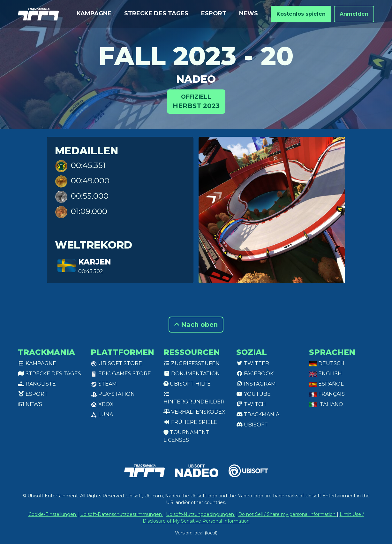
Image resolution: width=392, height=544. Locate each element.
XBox (102, 404)
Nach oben (196, 325)
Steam (104, 384)
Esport (214, 13)
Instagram (256, 384)
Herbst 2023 (196, 101)
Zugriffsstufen (192, 363)
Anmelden (354, 14)
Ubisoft (252, 425)
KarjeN (95, 262)
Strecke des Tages (156, 13)
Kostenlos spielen (301, 14)
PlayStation (113, 394)
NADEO (196, 79)
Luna (102, 414)
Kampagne (94, 13)
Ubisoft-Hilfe (187, 384)
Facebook (255, 374)
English (325, 374)
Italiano (326, 404)
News (249, 13)
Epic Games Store (121, 374)
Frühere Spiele (190, 422)
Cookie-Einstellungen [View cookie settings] (53, 514)
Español (326, 384)
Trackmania (258, 414)
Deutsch (327, 363)
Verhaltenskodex (194, 412)
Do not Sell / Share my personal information (287, 514)
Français (327, 394)
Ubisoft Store (116, 363)
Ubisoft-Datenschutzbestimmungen (122, 514)
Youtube (253, 394)
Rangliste (37, 384)
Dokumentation (192, 374)
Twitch (251, 404)
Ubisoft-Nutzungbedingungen (201, 514)
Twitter (253, 363)
